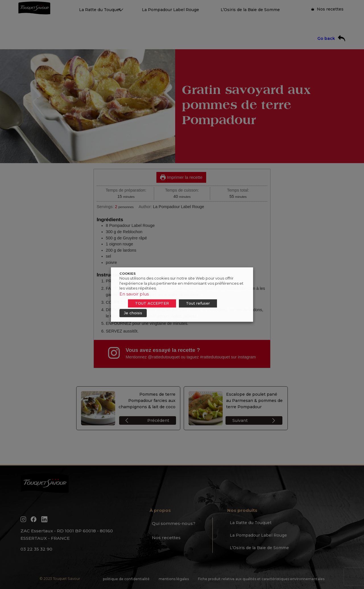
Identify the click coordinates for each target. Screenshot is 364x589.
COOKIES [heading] (128, 274)
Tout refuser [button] (198, 303)
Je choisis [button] (133, 313)
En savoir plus (134, 294)
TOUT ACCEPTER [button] (152, 303)
